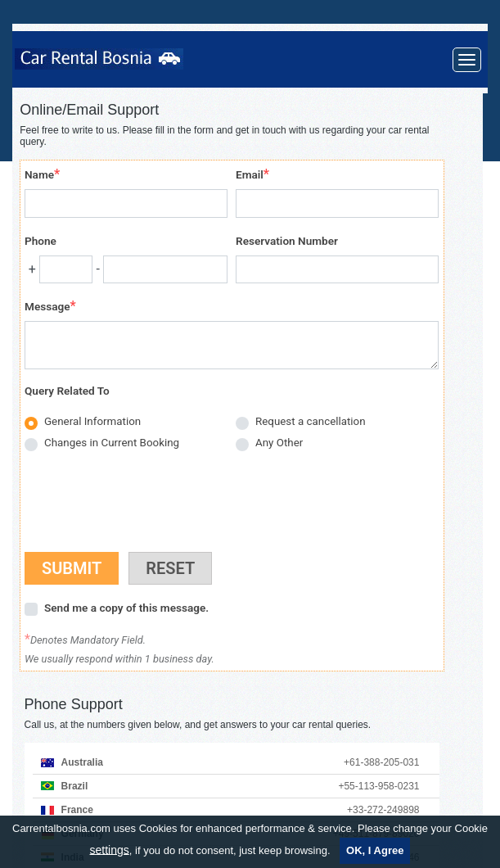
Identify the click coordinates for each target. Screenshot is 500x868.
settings (110, 849)
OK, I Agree (375, 850)
